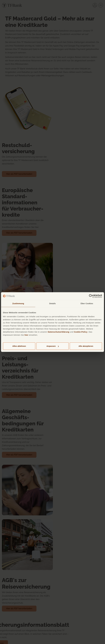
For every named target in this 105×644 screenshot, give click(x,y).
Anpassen (53, 346)
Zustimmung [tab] (18, 303)
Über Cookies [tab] (87, 303)
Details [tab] (52, 303)
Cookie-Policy (81, 332)
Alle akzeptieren (86, 346)
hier (26, 335)
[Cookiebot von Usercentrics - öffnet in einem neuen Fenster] (91, 296)
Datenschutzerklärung (59, 332)
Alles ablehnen (19, 346)
